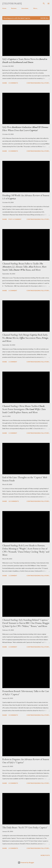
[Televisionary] (12, 3)
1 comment (13, 291)
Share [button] (5, 83)
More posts (45, 855)
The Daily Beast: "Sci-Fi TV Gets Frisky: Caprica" (25, 827)
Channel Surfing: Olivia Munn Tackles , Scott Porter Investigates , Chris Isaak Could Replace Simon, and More (24, 409)
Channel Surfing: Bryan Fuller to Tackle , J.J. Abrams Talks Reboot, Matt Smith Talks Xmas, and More (24, 267)
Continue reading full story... (38, 83)
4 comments (13, 151)
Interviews (25, 8)
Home (4, 8)
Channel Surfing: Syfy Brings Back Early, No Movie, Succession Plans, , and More (25, 338)
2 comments (13, 848)
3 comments (13, 83)
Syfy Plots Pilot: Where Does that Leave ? (25, 129)
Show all (45, 18)
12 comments (14, 501)
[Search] (44, 3)
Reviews (14, 8)
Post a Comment (15, 219)
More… (36, 8)
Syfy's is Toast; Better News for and (25, 61)
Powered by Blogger (26, 863)
